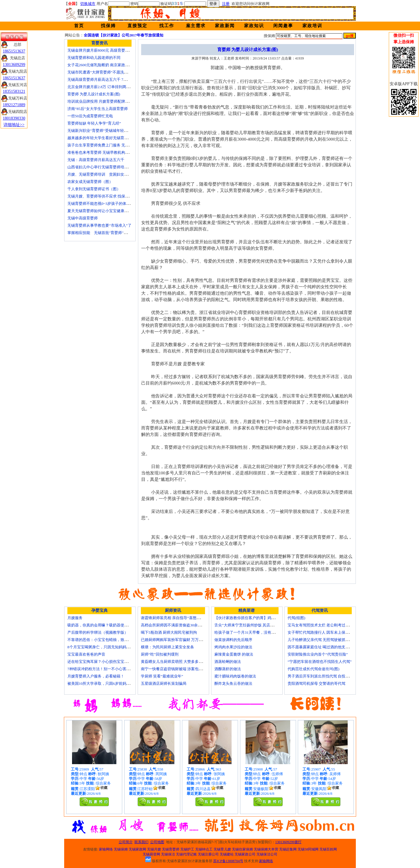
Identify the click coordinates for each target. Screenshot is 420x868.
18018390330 (14, 118)
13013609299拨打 (288, 842)
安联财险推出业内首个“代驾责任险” (318, 654)
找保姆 (108, 26)
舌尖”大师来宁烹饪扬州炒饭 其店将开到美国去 (254, 625)
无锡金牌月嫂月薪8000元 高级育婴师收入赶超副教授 (111, 50)
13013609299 (14, 65)
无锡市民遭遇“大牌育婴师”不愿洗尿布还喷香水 (107, 72)
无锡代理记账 (186, 854)
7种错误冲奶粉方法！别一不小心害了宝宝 (103, 669)
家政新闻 (225, 26)
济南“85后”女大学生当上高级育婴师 (98, 109)
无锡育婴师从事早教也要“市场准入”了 (99, 225)
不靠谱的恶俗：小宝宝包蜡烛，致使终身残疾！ (107, 640)
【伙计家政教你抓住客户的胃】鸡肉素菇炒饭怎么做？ (260, 618)
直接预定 (137, 26)
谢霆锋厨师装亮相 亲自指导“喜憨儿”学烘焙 (177, 618)
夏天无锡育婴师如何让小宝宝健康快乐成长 (103, 211)
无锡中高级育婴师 (83, 218)
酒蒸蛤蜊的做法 (228, 662)
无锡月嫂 (154, 849)
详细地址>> (14, 125)
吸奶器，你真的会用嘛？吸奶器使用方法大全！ (107, 625)
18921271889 (14, 105)
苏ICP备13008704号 (228, 861)
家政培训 (312, 26)
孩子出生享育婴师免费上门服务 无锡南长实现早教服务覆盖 (117, 145)
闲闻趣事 (283, 26)
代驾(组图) (296, 618)
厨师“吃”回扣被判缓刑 (160, 654)
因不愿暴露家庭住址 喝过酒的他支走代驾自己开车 (330, 647)
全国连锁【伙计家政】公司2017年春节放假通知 (124, 35)
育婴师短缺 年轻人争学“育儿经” (94, 123)
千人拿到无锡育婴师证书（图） (94, 189)
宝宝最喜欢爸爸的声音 (86, 654)
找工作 (167, 26)
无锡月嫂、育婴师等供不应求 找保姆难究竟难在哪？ (111, 196)
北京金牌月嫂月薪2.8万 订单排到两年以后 (103, 87)
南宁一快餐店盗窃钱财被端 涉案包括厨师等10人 (181, 669)
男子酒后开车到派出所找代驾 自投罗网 (320, 676)
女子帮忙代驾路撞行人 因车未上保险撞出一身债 (328, 632)
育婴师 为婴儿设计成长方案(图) (94, 94)
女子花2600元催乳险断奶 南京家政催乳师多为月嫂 (110, 65)
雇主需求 (196, 26)
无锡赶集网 (288, 849)
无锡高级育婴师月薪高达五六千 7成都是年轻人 (107, 80)
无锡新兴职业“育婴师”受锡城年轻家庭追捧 (103, 131)
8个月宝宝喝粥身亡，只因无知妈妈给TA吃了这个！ (111, 647)
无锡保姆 (121, 849)
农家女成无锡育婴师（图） (90, 182)
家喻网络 (106, 849)
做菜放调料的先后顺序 (233, 640)
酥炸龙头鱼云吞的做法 (233, 683)
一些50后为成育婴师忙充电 (90, 116)
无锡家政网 (137, 849)
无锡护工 (187, 849)
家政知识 (254, 26)
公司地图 (157, 842)
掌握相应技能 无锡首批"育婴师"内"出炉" (103, 233)
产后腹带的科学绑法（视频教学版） (98, 632)
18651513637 (14, 51)
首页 (79, 26)
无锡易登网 (151, 854)
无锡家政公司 (245, 854)
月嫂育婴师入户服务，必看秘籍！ (96, 676)
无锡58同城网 (308, 849)
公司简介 (126, 842)
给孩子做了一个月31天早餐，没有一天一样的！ (254, 632)
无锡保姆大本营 (266, 849)
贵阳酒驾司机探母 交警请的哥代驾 (316, 683)
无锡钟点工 (204, 849)
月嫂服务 (75, 618)
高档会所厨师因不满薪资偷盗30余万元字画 (177, 625)
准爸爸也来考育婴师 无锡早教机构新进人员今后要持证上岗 (117, 152)
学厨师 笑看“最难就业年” (162, 676)
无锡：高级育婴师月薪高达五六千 (96, 160)
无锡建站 (227, 854)
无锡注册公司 (208, 854)
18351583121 (14, 91)
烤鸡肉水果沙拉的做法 (233, 647)
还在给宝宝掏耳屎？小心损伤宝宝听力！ (101, 662)
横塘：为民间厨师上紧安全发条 (167, 647)
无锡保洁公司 (267, 854)
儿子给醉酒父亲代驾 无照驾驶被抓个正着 (322, 640)
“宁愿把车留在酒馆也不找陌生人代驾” (320, 662)
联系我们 (141, 842)
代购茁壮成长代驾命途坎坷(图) (314, 669)
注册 (226, 4)
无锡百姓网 (328, 849)
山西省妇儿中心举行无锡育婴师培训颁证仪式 (105, 167)
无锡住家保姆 (242, 849)
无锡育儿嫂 (222, 849)
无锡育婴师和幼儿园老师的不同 (94, 58)
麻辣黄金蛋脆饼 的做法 (234, 654)
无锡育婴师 (171, 849)
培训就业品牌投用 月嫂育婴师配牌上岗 (100, 101)
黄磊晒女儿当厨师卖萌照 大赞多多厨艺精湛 (177, 662)
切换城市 (88, 4)
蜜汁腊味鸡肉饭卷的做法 (235, 676)
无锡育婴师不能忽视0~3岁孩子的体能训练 (103, 204)
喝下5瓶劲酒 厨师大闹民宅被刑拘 (169, 632)
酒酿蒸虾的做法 (228, 669)
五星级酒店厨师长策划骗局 (164, 683)
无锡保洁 (168, 854)
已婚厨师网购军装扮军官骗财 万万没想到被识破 (181, 640)
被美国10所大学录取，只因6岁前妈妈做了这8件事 (109, 683)
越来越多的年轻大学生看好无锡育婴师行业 (103, 138)
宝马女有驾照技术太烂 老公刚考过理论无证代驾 (328, 625)
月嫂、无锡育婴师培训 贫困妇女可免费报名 (105, 174)
